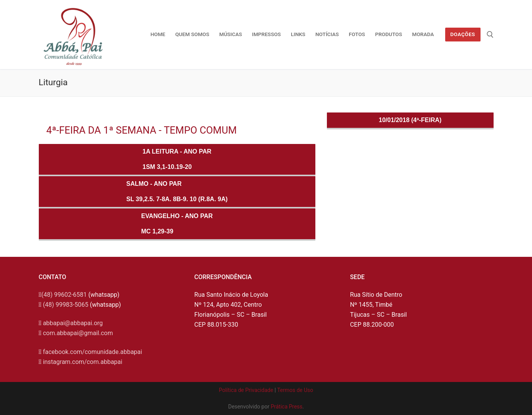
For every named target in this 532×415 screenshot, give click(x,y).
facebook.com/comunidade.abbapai (93, 352)
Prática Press (287, 407)
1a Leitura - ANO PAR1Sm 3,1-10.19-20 (177, 159)
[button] (516, 11)
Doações (463, 34)
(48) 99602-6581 (64, 295)
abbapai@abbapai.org (73, 323)
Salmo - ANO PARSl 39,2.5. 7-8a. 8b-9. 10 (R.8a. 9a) (177, 191)
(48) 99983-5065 (66, 305)
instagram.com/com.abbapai (83, 362)
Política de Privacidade (246, 390)
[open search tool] (490, 35)
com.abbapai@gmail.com (78, 333)
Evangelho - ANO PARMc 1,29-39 (177, 224)
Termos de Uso (295, 390)
